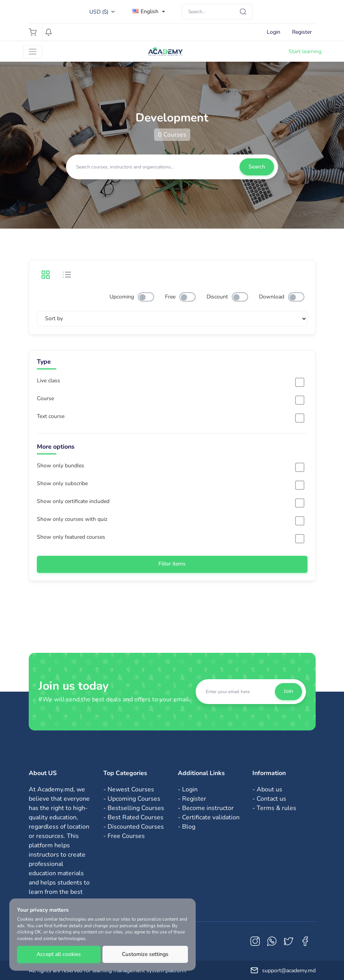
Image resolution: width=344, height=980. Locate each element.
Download (272, 297)
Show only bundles (61, 466)
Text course (51, 416)
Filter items (172, 564)
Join (288, 691)
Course (45, 399)
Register (302, 32)
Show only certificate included (73, 501)
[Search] (217, 12)
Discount (217, 297)
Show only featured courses (71, 537)
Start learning (305, 51)
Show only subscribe (62, 484)
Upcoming (122, 297)
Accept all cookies (59, 954)
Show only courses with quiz (72, 519)
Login (274, 32)
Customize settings (145, 954)
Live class (49, 381)
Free (170, 297)
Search (257, 167)
